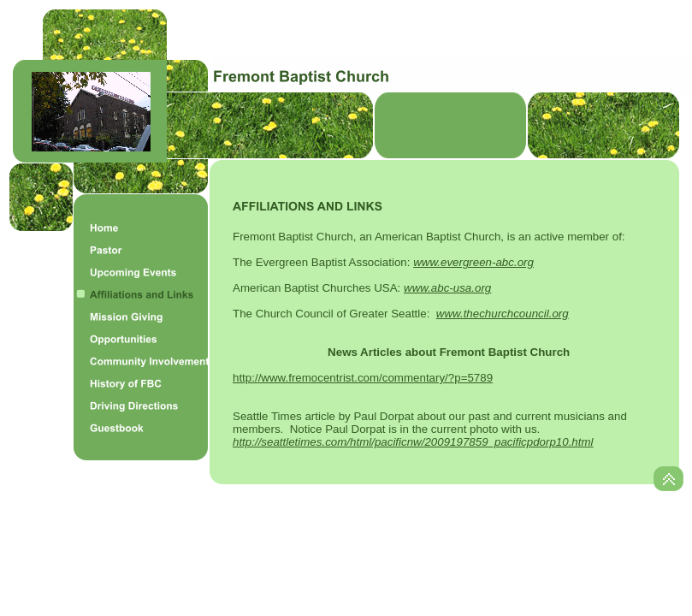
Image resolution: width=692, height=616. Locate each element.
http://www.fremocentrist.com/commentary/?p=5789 (363, 378)
